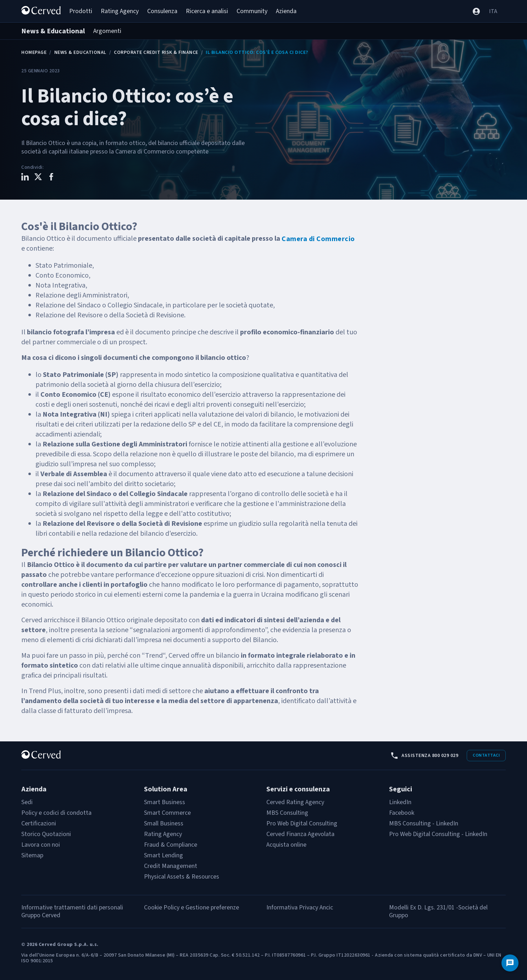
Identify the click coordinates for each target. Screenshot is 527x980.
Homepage (34, 52)
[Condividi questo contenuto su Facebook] (51, 178)
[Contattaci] (510, 963)
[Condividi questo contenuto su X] (38, 178)
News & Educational (80, 52)
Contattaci (486, 755)
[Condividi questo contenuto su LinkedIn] (25, 178)
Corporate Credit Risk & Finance (156, 52)
